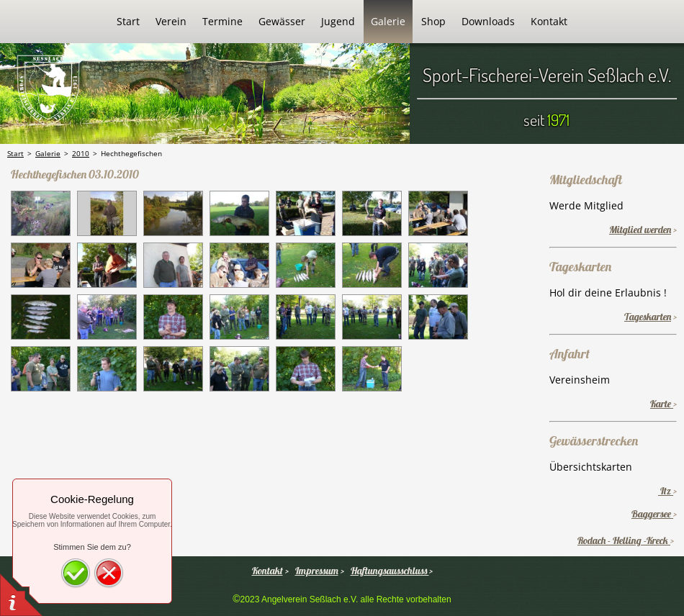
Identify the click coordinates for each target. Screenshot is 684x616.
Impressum (317, 571)
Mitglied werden (640, 230)
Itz (666, 491)
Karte (662, 404)
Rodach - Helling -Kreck (624, 540)
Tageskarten (648, 317)
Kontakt (267, 571)
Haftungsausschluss (390, 571)
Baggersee (652, 514)
